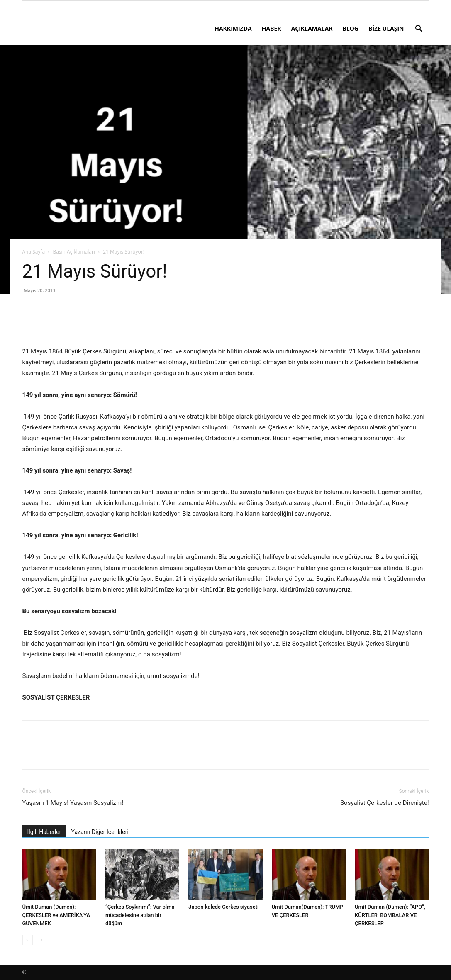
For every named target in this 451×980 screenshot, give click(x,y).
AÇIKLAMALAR (312, 28)
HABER (272, 28)
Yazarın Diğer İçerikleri (100, 832)
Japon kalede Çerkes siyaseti (223, 907)
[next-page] (41, 940)
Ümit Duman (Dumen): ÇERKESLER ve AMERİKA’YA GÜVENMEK (56, 915)
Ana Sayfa (34, 252)
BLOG (350, 28)
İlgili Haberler (44, 832)
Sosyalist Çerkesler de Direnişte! (384, 803)
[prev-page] (28, 940)
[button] (419, 30)
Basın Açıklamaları (74, 252)
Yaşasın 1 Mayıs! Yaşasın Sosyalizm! (73, 803)
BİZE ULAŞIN (386, 28)
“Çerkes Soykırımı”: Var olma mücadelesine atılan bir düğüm (140, 915)
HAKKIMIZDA (233, 28)
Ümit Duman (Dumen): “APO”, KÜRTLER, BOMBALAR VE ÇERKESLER (390, 915)
